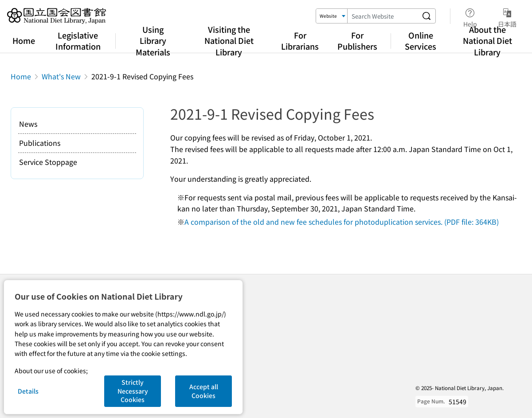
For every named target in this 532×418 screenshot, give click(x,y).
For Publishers (357, 41)
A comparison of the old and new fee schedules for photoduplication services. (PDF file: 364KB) (342, 222)
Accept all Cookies (204, 391)
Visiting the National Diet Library (229, 40)
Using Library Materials (153, 40)
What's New (61, 76)
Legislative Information (78, 41)
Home (24, 40)
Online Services (421, 41)
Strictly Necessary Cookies (133, 391)
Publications (40, 143)
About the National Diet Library (487, 40)
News (28, 124)
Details (28, 391)
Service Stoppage (48, 162)
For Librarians (300, 41)
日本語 (507, 16)
